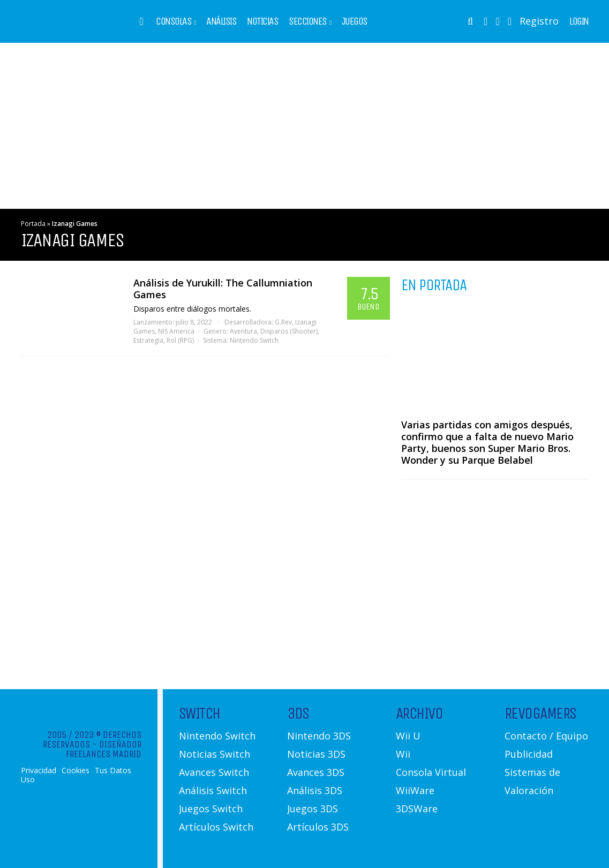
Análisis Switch (213, 790)
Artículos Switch (216, 827)
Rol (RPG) (180, 340)
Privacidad (39, 771)
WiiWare (415, 790)
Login (579, 21)
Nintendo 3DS (319, 736)
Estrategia (148, 340)
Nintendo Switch (254, 340)
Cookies (76, 771)
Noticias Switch (215, 754)
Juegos (355, 21)
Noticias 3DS (316, 754)
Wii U (408, 736)
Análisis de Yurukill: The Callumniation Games (223, 289)
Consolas (174, 21)
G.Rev (283, 322)
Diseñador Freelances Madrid (104, 749)
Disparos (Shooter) (289, 331)
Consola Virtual (431, 772)
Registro (539, 21)
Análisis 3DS (315, 790)
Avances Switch (214, 772)
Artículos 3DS (318, 827)
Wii (403, 754)
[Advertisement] (304, 126)
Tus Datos (113, 771)
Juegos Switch (211, 809)
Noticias (262, 21)
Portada (33, 224)
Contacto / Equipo (546, 736)
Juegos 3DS (313, 809)
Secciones (308, 21)
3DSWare (417, 809)
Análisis (221, 21)
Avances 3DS (316, 772)
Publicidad (529, 754)
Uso (28, 780)
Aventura (243, 331)
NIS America (176, 331)
